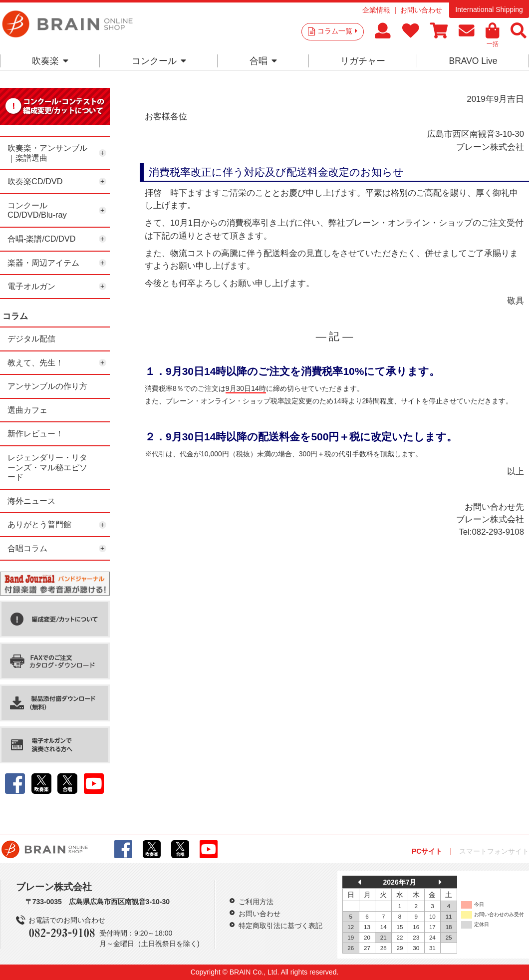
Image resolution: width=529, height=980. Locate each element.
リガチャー (363, 61)
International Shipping (489, 9)
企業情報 (376, 10)
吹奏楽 (50, 61)
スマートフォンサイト (494, 851)
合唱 (263, 61)
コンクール (159, 61)
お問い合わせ (421, 10)
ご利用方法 (256, 902)
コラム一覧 (337, 31)
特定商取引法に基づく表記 (280, 926)
